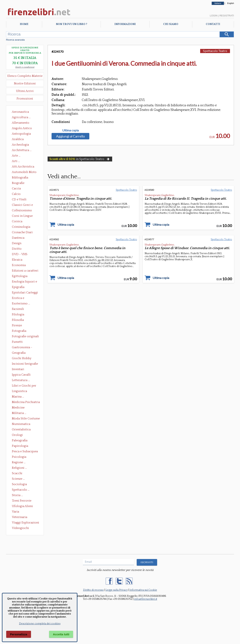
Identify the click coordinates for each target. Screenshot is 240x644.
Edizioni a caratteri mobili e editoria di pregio (25, 271)
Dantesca (18, 238)
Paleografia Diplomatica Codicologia (20, 441)
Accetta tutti (61, 634)
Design (17, 243)
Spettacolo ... (21, 490)
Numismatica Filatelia (21, 424)
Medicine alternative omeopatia (19, 408)
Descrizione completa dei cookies (40, 624)
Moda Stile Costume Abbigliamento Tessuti (26, 419)
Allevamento (21, 123)
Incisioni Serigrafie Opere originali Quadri (25, 364)
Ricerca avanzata (15, 40)
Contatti (213, 24)
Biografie (18, 183)
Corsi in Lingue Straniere (22, 216)
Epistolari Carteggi (25, 293)
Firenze (17, 325)
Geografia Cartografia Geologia (20, 353)
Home (24, 24)
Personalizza (19, 634)
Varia (15, 512)
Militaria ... (19, 413)
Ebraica (17, 260)
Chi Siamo (171, 24)
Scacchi (17, 473)
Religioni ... (19, 468)
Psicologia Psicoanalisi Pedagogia (20, 457)
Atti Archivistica (23, 167)
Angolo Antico (22, 128)
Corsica (17, 221)
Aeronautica (20, 112)
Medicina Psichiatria (26, 402)
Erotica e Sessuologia (20, 298)
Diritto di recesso (93, 590)
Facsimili (18, 309)
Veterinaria (20, 517)
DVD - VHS (20, 254)
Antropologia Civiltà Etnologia (23, 134)
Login (214, 16)
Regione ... (19, 462)
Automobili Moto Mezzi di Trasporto (25, 172)
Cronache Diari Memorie (22, 233)
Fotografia (19, 331)
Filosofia (18, 320)
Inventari (18, 369)
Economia (19, 265)
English (231, 3)
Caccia (16, 188)
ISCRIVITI (147, 562)
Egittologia (20, 276)
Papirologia (20, 446)
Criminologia (21, 227)
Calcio (16, 194)
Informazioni (125, 24)
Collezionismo (22, 210)
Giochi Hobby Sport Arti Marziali (25, 359)
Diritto (17, 249)
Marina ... (18, 397)
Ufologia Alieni (22, 506)
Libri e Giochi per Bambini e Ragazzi (24, 386)
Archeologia (20, 145)
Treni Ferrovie (22, 501)
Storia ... (17, 495)
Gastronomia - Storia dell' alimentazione (22, 348)
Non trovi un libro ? (71, 24)
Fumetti (17, 342)
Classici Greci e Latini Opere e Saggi (26, 205)
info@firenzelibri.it (146, 599)
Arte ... (16, 156)
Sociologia (19, 484)
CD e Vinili (19, 199)
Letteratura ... (21, 380)
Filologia (18, 314)
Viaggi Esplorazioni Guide (25, 523)
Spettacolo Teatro (215, 51)
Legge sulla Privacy (117, 590)
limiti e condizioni (25, 67)
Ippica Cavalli (21, 375)
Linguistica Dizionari (19, 391)
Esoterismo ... (21, 303)
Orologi (17, 435)
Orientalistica (21, 429)
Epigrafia (18, 287)
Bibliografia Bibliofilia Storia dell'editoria (23, 178)
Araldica (18, 139)
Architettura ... (22, 150)
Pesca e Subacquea (25, 451)
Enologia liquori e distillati (24, 282)
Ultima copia (70, 130)
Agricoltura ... (21, 117)
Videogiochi (20, 528)
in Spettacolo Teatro (80, 159)
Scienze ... (18, 479)
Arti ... (16, 161)
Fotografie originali (25, 336)
